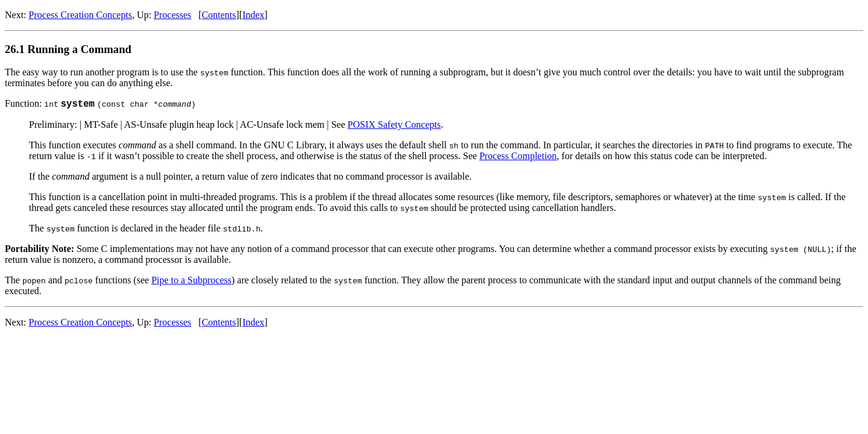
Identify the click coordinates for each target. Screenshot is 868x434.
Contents (219, 15)
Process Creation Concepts (81, 15)
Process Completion (518, 158)
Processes (172, 15)
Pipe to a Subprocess (191, 282)
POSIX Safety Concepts (395, 126)
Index (253, 15)
